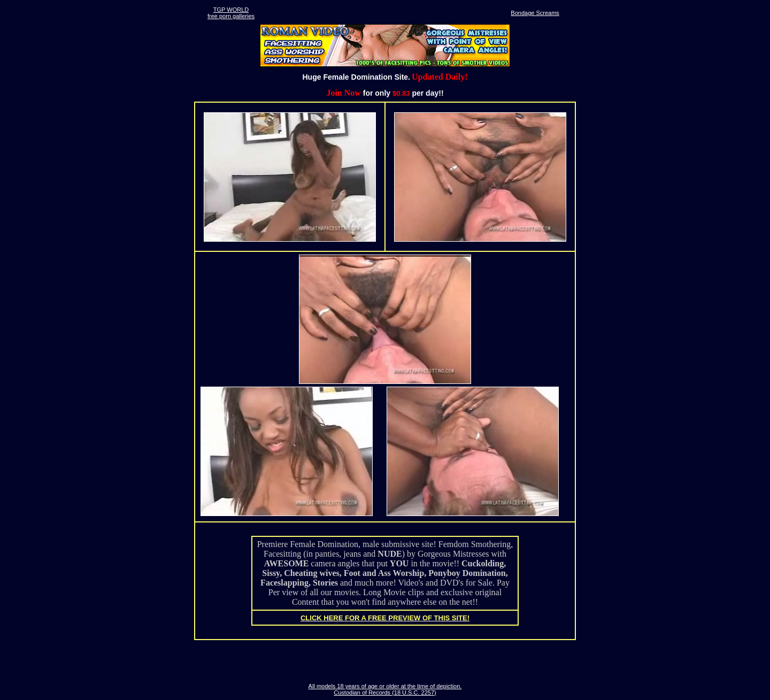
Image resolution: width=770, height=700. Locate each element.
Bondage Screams (535, 13)
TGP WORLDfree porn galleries (231, 13)
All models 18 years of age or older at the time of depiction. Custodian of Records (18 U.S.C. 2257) (385, 689)
